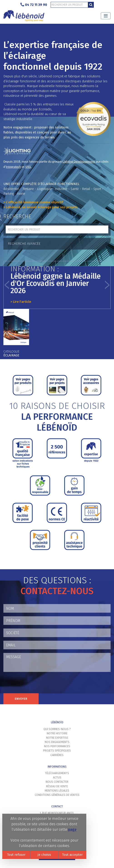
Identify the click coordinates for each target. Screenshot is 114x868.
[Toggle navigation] (106, 16)
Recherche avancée (24, 244)
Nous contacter (57, 782)
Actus (57, 777)
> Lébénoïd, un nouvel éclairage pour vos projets (40, 207)
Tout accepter (72, 855)
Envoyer (21, 699)
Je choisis (44, 855)
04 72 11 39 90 (34, 5)
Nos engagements (57, 742)
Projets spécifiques (57, 751)
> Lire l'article (21, 302)
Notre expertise (57, 738)
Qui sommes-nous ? (57, 729)
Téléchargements (57, 773)
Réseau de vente (57, 786)
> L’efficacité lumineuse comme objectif (33, 202)
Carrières (57, 755)
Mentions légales (57, 791)
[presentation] (38, 684)
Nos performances (57, 746)
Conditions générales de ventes (57, 795)
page (72, 829)
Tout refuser (16, 855)
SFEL (28, 167)
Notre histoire (57, 733)
